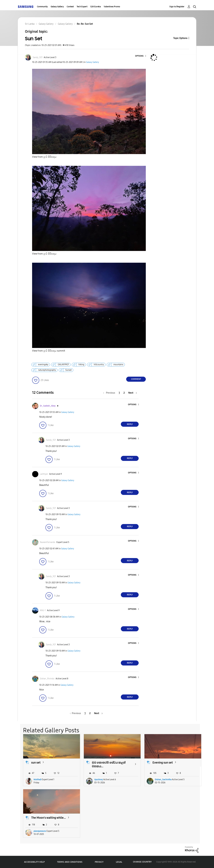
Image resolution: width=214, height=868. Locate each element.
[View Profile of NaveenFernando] (48, 542)
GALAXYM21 (63, 365)
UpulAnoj (99, 780)
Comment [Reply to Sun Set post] (136, 379)
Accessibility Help (34, 862)
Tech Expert (82, 7)
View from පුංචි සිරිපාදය (44, 157)
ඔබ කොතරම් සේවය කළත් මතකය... (109, 764)
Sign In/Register (177, 7)
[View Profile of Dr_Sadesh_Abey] (48, 406)
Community (42, 7)
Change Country (142, 862)
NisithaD (38, 780)
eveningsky (43, 365)
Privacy (99, 862)
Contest (70, 7)
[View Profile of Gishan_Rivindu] (47, 679)
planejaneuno (40, 831)
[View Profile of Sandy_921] (38, 57)
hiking (81, 365)
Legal (119, 862)
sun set (36, 763)
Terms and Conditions (70, 862)
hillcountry (99, 365)
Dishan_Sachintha (163, 780)
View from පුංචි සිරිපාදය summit (49, 351)
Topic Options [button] (180, 38)
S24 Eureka (96, 7)
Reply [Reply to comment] (130, 424)
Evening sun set (163, 763)
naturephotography (47, 370)
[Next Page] (132, 393)
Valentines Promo (112, 7)
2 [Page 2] (124, 393)
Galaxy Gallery (57, 7)
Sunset (69, 370)
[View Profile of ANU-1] (43, 610)
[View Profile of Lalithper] (44, 474)
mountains (118, 365)
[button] (141, 56)
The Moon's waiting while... (49, 818)
